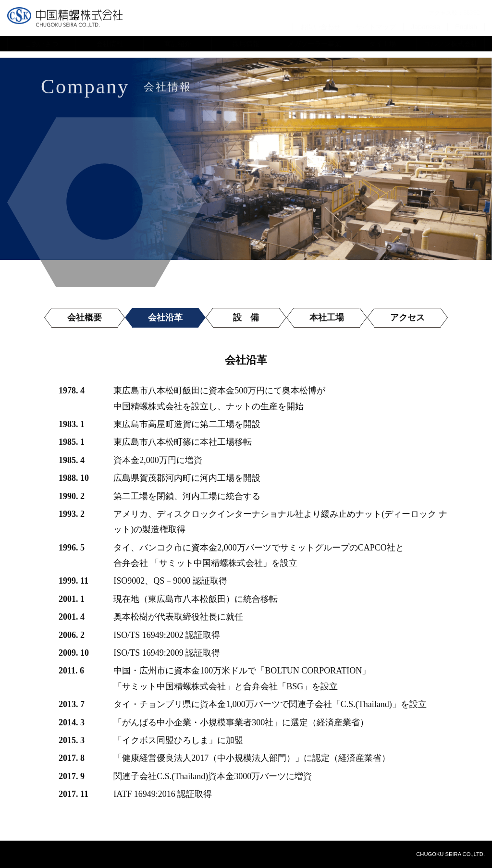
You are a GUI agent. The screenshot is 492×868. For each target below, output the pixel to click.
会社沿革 (165, 318)
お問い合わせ (320, 26)
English (466, 26)
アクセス (407, 318)
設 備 (246, 318)
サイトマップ (376, 26)
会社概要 (85, 318)
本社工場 (327, 318)
